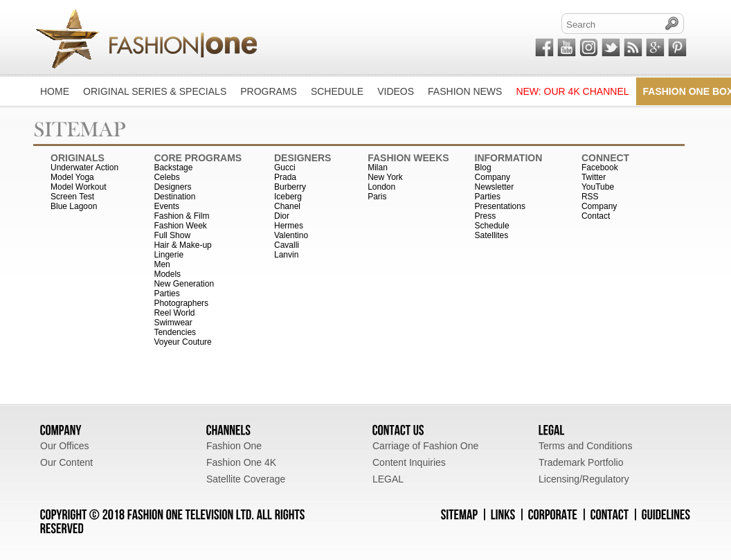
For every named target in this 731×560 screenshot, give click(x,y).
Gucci (285, 168)
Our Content (66, 462)
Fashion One (234, 446)
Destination (174, 197)
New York (385, 177)
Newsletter (495, 187)
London (381, 187)
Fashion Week (180, 226)
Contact (596, 216)
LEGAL (388, 479)
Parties (166, 293)
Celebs (166, 177)
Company (493, 177)
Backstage (173, 168)
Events (166, 206)
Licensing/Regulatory (584, 479)
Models (167, 274)
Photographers (181, 303)
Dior (282, 216)
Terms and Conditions (585, 446)
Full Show (172, 235)
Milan (378, 168)
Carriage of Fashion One (425, 446)
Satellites (492, 235)
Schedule (492, 226)
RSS (590, 197)
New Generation (184, 284)
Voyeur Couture (182, 342)
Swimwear (173, 323)
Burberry (290, 187)
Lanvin (286, 255)
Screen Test (72, 197)
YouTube (598, 187)
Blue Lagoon (74, 206)
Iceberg (288, 197)
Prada (285, 177)
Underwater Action (84, 168)
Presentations (500, 206)
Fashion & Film (181, 216)
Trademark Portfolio (581, 462)
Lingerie (169, 255)
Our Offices (65, 446)
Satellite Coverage (246, 479)
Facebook (600, 168)
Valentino (291, 235)
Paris (377, 197)
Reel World (174, 313)
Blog (483, 168)
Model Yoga (72, 177)
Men (162, 264)
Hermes (289, 226)
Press (486, 216)
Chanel (287, 206)
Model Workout (78, 187)
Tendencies (175, 332)
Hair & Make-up (182, 245)
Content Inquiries (409, 462)
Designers (172, 187)
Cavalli (287, 245)
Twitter (594, 177)
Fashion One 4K (241, 462)
